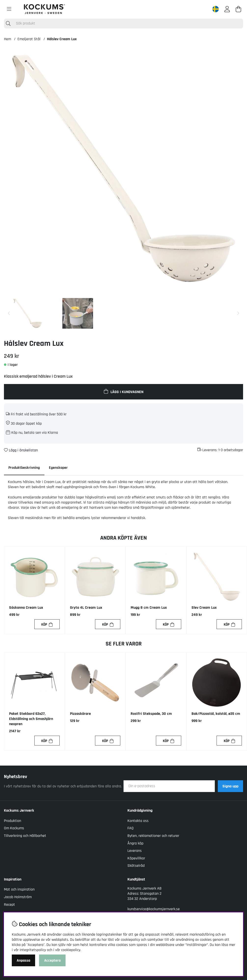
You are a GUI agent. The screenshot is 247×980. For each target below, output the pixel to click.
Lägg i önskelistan (21, 450)
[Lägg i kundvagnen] (123, 392)
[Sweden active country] (216, 9)
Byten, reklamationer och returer (153, 836)
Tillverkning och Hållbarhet (25, 836)
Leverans (135, 851)
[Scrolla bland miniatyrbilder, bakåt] (9, 313)
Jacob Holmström (18, 897)
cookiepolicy (71, 950)
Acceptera (52, 961)
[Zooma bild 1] (123, 169)
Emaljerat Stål (29, 39)
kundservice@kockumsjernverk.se (154, 909)
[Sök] (123, 24)
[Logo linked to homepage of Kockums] (44, 9)
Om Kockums (14, 828)
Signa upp (230, 787)
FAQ (130, 828)
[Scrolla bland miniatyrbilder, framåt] (238, 313)
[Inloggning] (227, 9)
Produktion (13, 821)
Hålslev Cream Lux (62, 39)
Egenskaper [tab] (60, 468)
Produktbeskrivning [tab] (25, 468)
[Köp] (47, 625)
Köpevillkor (136, 859)
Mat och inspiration (19, 890)
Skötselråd (136, 866)
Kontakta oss (138, 821)
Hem (7, 39)
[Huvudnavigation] (9, 9)
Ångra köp (135, 843)
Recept (9, 905)
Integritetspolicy (33, 950)
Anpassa (23, 961)
